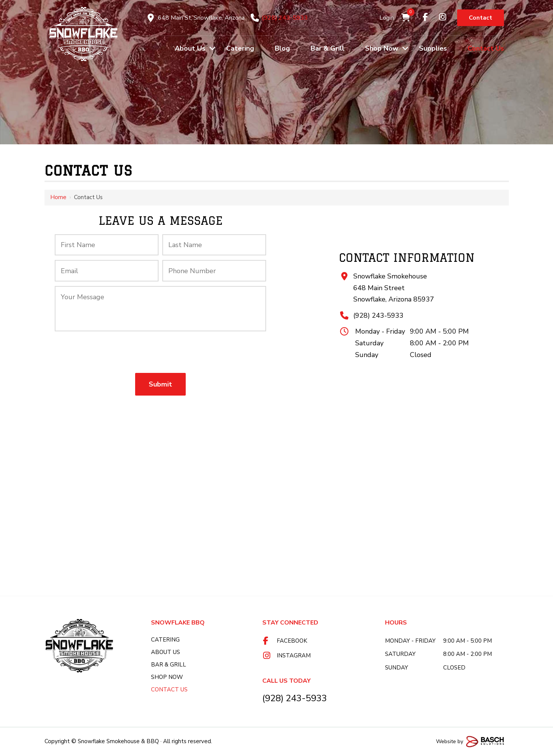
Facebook (292, 641)
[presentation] (160, 352)
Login (387, 18)
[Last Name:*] (214, 245)
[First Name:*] (107, 245)
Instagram (294, 656)
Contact (481, 18)
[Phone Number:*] (214, 271)
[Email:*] (107, 271)
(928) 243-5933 (285, 18)
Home (58, 197)
